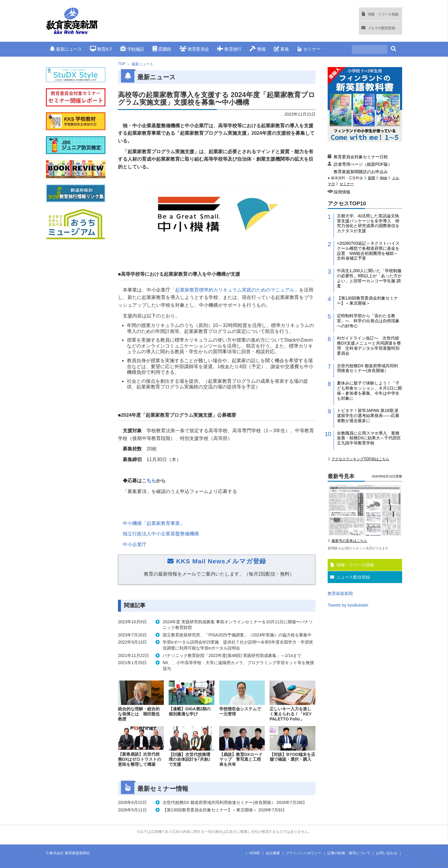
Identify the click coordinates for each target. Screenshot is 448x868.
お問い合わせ (387, 853)
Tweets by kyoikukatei (348, 605)
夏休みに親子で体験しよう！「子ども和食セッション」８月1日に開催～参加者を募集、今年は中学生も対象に (369, 390)
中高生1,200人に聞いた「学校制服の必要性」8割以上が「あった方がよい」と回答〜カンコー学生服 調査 (369, 278)
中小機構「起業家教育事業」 (154, 523)
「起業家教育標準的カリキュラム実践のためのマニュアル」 (235, 290)
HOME (255, 853)
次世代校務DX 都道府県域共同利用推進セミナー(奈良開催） (367, 368)
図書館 (162, 49)
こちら (149, 481)
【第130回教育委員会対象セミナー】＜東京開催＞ (367, 301)
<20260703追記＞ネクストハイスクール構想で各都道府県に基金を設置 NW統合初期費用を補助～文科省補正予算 (368, 251)
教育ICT (101, 49)
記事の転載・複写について (349, 853)
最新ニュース (66, 49)
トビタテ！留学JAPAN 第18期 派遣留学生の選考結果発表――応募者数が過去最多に (368, 416)
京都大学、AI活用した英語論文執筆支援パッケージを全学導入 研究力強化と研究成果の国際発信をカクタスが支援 (368, 223)
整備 (258, 49)
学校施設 (132, 49)
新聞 (371, 178)
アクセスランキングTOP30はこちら (360, 459)
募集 (281, 49)
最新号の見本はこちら (349, 541)
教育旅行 (229, 49)
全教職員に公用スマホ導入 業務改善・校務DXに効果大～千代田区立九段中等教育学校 (369, 438)
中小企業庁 (135, 544)
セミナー (309, 49)
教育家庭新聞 (340, 593)
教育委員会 (194, 49)
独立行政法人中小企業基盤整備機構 (161, 534)
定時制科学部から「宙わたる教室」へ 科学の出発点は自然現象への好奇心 (368, 321)
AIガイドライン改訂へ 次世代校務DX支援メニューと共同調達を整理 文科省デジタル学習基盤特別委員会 (369, 345)
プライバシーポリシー (304, 853)
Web (383, 178)
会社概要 (273, 853)
